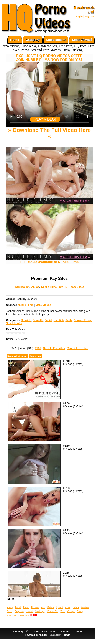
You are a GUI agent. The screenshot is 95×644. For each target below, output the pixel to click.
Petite (69, 320)
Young (10, 607)
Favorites (35, 356)
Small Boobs (14, 323)
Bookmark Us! (84, 10)
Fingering (19, 611)
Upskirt (59, 607)
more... (36, 615)
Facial (48, 320)
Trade (67, 635)
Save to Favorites (54, 348)
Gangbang (24, 615)
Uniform (35, 607)
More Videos (43, 305)
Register (89, 17)
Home (15, 40)
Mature (50, 607)
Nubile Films (49, 287)
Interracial (11, 615)
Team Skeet (77, 287)
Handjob (59, 320)
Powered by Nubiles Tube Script (43, 635)
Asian (68, 607)
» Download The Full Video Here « (49, 133)
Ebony (80, 611)
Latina (76, 607)
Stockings (40, 611)
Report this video (77, 348)
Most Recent (56, 40)
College (71, 611)
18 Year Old (52, 611)
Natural (29, 611)
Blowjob (26, 320)
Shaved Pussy (83, 320)
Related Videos (17, 356)
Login (79, 17)
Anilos (35, 287)
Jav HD (63, 287)
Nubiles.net (22, 287)
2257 (38, 348)
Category (33, 40)
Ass (43, 607)
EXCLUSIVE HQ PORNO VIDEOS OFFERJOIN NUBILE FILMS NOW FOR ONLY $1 (49, 58)
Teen (63, 611)
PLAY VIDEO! (45, 119)
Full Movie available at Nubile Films (49, 260)
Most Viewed (82, 40)
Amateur (85, 607)
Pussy (26, 607)
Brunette (38, 320)
